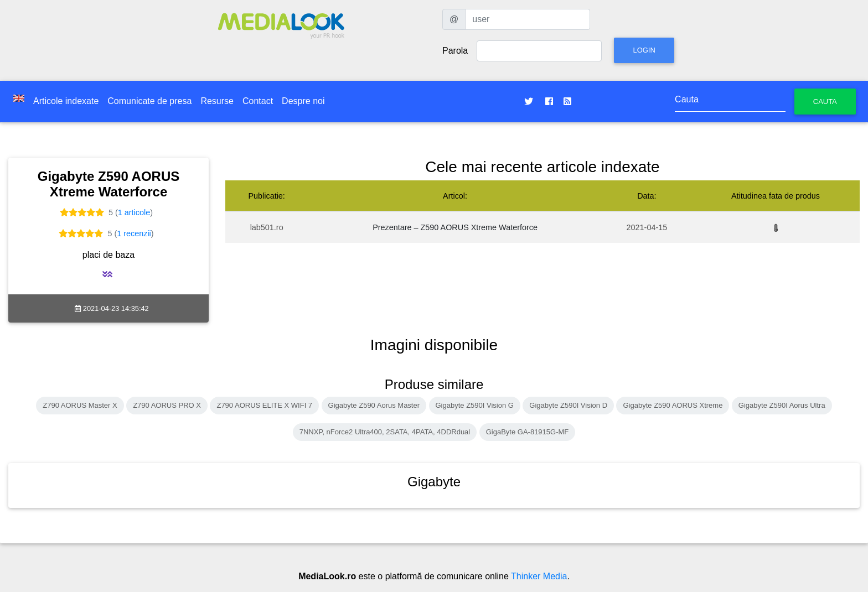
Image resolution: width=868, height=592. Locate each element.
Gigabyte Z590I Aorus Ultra (782, 405)
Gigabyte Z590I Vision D (568, 405)
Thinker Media (539, 576)
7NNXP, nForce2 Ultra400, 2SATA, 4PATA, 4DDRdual (385, 432)
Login (644, 50)
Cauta (825, 102)
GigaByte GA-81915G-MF (528, 432)
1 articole (134, 212)
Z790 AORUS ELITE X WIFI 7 (264, 405)
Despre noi (303, 101)
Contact (258, 101)
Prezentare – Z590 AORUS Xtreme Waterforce (455, 227)
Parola (455, 51)
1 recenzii (134, 233)
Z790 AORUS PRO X (167, 405)
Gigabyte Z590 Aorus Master (374, 405)
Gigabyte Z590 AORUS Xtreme (673, 405)
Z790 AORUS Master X (80, 405)
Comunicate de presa (149, 101)
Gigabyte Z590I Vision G (475, 405)
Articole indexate (66, 101)
